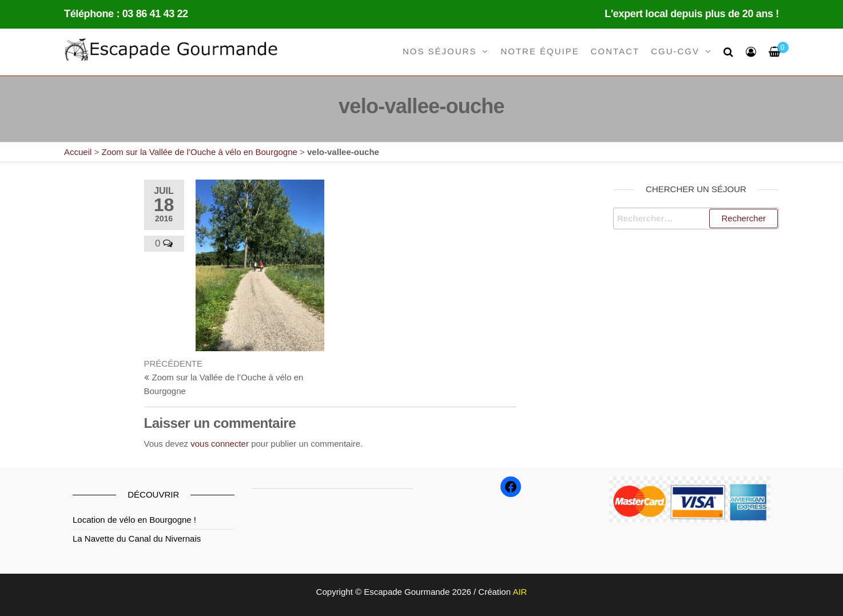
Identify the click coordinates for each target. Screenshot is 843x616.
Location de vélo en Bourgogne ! (134, 520)
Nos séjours (440, 51)
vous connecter (220, 444)
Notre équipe (540, 51)
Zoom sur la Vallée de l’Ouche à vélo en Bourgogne (199, 152)
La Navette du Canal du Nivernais (137, 538)
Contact (615, 51)
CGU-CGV (675, 51)
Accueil (78, 152)
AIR (520, 592)
